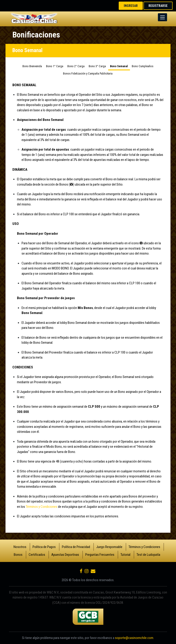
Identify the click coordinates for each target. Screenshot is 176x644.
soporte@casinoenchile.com (134, 638)
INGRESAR (131, 6)
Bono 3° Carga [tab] (97, 66)
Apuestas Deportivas (65, 555)
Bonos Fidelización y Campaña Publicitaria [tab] (88, 73)
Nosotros (20, 547)
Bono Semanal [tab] (119, 66)
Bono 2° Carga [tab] (76, 66)
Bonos (18, 555)
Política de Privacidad (76, 547)
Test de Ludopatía (148, 555)
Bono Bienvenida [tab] (32, 66)
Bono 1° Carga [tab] (55, 66)
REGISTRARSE (158, 6)
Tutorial (125, 555)
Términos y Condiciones (41, 507)
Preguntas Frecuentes (100, 555)
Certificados (37, 555)
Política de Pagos (44, 547)
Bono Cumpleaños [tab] (143, 66)
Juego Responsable (109, 547)
